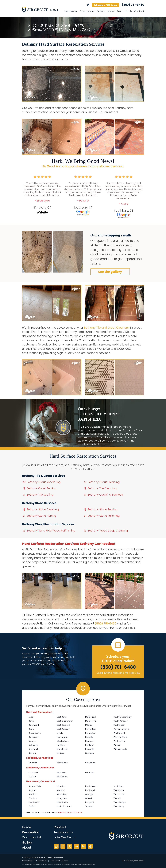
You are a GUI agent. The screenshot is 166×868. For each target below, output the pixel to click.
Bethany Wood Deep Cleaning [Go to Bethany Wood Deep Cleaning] (108, 531)
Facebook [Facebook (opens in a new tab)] (63, 846)
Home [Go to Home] (27, 827)
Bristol (31, 729)
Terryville (33, 763)
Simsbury (90, 753)
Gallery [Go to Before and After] (101, 11)
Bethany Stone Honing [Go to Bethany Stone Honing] (41, 516)
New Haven (62, 802)
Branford (33, 794)
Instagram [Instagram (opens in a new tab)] (56, 846)
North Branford (64, 806)
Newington (90, 733)
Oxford (89, 798)
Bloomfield (34, 725)
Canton (32, 741)
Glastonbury (63, 741)
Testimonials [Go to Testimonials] (124, 11)
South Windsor (120, 721)
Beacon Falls (35, 786)
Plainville (89, 737)
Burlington (33, 737)
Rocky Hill (90, 749)
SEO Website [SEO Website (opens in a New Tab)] (127, 861)
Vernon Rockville (121, 729)
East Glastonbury (65, 721)
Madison (61, 790)
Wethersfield (120, 741)
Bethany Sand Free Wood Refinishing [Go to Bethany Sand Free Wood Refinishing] (51, 531)
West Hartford (120, 737)
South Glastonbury (123, 717)
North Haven (91, 786)
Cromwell (33, 749)
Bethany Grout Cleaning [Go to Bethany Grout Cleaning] (104, 482)
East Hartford (63, 725)
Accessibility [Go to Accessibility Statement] (27, 861)
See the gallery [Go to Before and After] (110, 272)
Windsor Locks (120, 749)
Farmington (62, 737)
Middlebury (62, 794)
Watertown (62, 763)
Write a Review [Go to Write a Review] (88, 5)
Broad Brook (35, 733)
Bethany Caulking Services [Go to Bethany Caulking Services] (105, 495)
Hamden (61, 786)
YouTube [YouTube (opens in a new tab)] (77, 846)
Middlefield (90, 717)
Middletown (91, 721)
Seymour (89, 806)
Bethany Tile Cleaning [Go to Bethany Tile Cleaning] (102, 488)
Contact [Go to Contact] (139, 11)
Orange (89, 794)
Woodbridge (120, 802)
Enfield (60, 733)
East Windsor (63, 729)
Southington (119, 725)
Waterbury (119, 790)
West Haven (119, 794)
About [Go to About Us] (111, 11)
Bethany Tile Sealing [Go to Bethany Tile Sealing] (40, 495)
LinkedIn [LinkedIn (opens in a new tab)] (83, 846)
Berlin (31, 721)
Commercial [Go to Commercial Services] (87, 11)
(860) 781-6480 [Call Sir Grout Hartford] (133, 5)
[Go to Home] (41, 10)
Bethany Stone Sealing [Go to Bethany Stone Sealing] (103, 509)
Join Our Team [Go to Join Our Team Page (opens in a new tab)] (65, 837)
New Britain (91, 729)
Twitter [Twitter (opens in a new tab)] (70, 846)
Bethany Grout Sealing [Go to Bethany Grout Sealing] (41, 488)
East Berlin (62, 717)
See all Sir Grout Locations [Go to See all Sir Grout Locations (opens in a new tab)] (70, 812)
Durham (32, 753)
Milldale (89, 725)
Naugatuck (62, 798)
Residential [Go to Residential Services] (71, 11)
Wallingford (119, 733)
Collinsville (33, 745)
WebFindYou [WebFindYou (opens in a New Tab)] (139, 861)
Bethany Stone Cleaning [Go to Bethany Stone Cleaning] (43, 509)
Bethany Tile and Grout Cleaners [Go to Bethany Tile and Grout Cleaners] (106, 328)
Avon (31, 717)
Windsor (117, 745)
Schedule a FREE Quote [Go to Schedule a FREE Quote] (105, 5)
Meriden (61, 753)
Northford (90, 790)
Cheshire (33, 798)
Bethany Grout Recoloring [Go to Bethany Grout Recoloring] (44, 482)
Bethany (33, 790)
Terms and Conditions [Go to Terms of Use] (59, 861)
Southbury (118, 786)
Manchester (63, 749)
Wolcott (117, 798)
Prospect (90, 802)
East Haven (34, 802)
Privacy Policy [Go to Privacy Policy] (41, 861)
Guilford (32, 806)
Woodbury (90, 763)
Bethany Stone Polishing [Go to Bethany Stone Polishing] (104, 516)
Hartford (61, 745)
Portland (89, 745)
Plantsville (90, 741)
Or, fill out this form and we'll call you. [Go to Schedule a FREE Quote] (118, 673)
